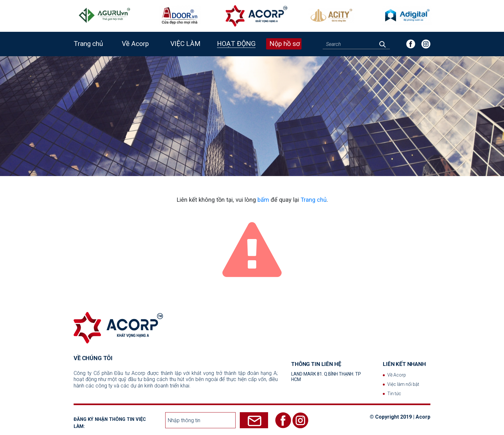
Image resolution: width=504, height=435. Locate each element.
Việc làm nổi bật (403, 384)
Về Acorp (397, 375)
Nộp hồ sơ (285, 44)
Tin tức (394, 394)
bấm (263, 200)
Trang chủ (88, 44)
